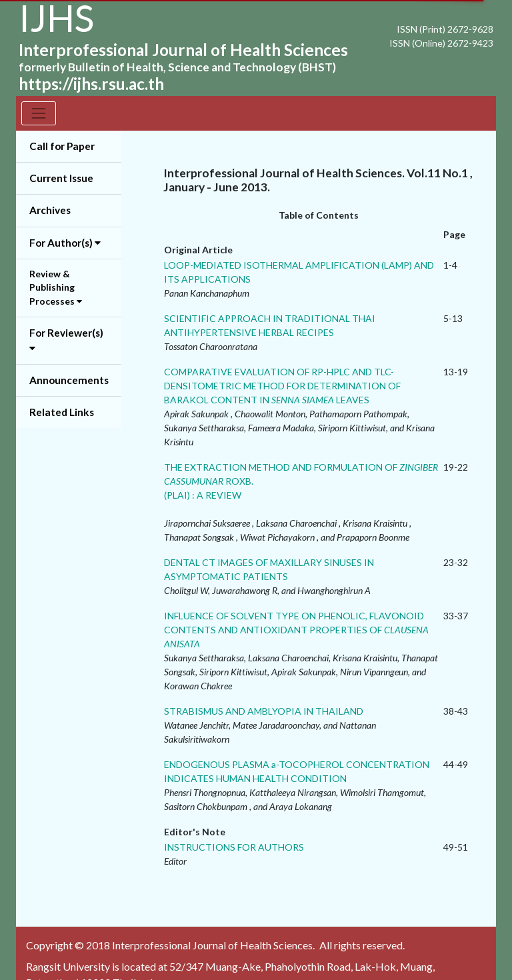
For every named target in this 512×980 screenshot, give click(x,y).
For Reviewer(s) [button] (66, 340)
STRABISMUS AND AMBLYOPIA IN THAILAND (264, 711)
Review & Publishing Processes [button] (56, 288)
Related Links (62, 412)
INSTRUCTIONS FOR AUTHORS (234, 847)
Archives (50, 210)
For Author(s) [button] (65, 243)
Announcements (69, 380)
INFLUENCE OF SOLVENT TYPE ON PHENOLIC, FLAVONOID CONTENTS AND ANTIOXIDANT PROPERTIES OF (296, 630)
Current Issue (61, 178)
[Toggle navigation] (39, 113)
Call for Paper (62, 146)
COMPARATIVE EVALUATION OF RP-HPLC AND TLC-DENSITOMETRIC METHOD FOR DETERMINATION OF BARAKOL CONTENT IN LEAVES (282, 386)
